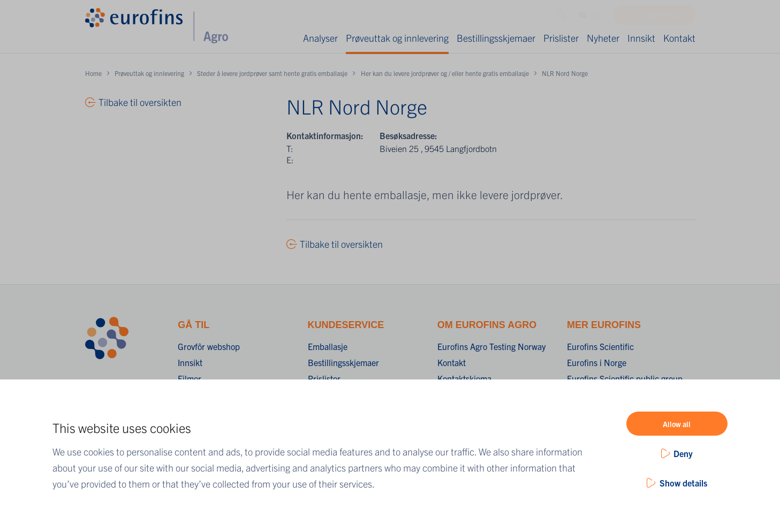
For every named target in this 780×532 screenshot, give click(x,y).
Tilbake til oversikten (341, 244)
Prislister (561, 38)
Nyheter (603, 38)
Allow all (677, 424)
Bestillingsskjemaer (496, 38)
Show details (683, 483)
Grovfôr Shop (661, 18)
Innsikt (641, 38)
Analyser (320, 38)
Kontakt (679, 38)
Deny (683, 453)
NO (589, 18)
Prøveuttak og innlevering (397, 38)
